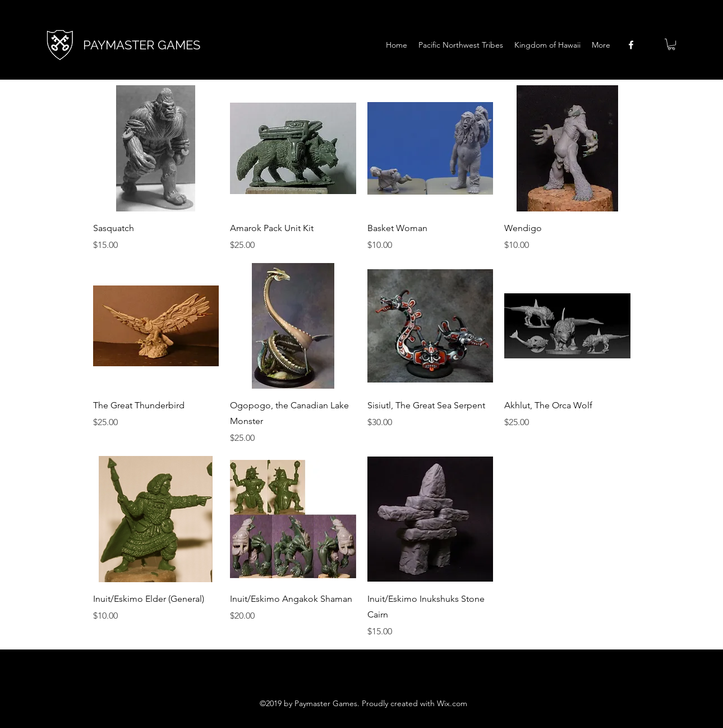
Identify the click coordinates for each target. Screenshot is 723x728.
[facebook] (631, 45)
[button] (671, 44)
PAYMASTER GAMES (142, 45)
